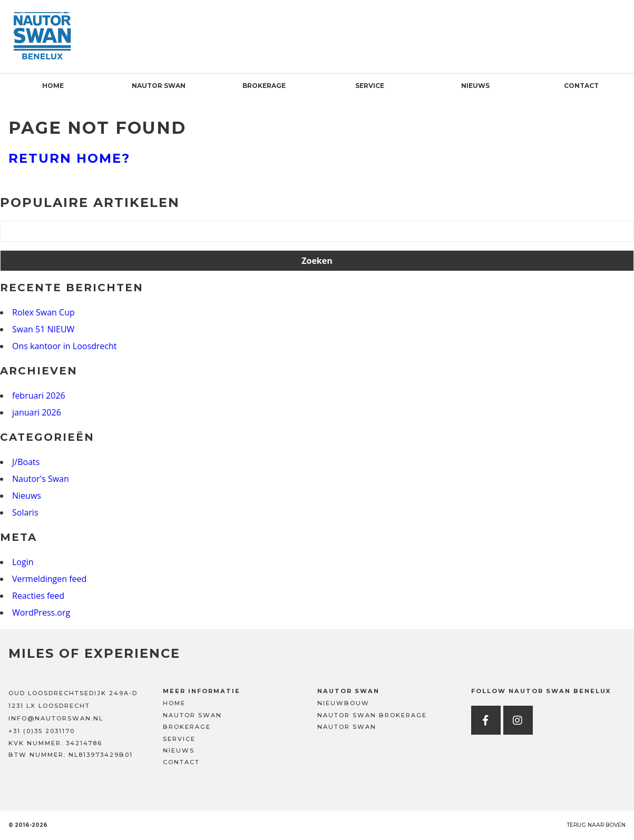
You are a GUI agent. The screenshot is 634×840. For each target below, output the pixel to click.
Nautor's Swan (41, 479)
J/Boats (26, 462)
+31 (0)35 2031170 (42, 731)
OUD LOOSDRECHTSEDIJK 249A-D (73, 693)
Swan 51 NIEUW (43, 329)
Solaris (25, 512)
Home (53, 86)
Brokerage (264, 86)
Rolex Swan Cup (43, 312)
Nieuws (475, 86)
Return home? (69, 158)
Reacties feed (38, 596)
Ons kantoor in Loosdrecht (65, 346)
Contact (581, 86)
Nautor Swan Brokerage (372, 715)
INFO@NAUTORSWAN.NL (56, 718)
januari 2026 (37, 412)
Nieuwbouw (343, 703)
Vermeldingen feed (49, 579)
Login (23, 562)
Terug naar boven (596, 825)
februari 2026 (39, 396)
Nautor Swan (159, 86)
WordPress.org (41, 612)
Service (370, 86)
